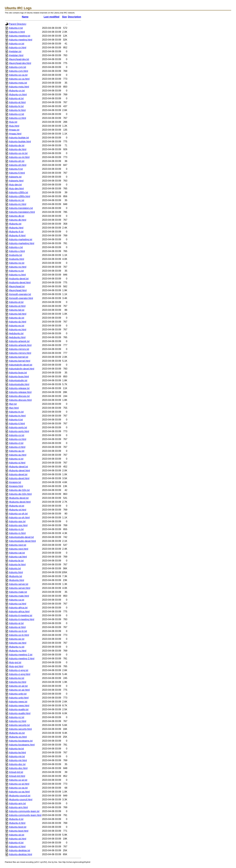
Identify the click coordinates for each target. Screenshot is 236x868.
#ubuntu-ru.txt (16, 271)
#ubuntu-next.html (19, 549)
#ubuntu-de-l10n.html (20, 494)
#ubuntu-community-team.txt (24, 811)
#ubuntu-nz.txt (16, 717)
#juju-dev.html (16, 189)
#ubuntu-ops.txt (17, 521)
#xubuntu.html (16, 259)
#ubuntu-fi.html (17, 173)
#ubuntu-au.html (18, 455)
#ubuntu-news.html (19, 706)
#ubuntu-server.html (19, 588)
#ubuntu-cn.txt (16, 44)
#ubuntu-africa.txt (18, 608)
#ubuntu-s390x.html (19, 196)
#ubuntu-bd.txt (17, 310)
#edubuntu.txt (16, 333)
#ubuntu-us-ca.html (19, 79)
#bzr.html (14, 408)
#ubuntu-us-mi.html (19, 157)
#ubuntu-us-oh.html (19, 518)
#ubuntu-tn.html (17, 416)
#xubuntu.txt (15, 255)
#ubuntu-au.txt (17, 451)
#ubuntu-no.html (18, 267)
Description (75, 17)
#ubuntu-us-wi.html (19, 784)
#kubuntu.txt (15, 576)
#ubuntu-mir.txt (17, 756)
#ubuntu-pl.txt (16, 302)
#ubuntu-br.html (17, 565)
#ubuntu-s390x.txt (18, 192)
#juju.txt (13, 122)
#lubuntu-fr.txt (16, 232)
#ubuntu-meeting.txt (19, 36)
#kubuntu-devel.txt (19, 498)
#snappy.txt (15, 482)
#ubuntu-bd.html (18, 314)
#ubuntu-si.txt (16, 459)
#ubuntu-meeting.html (21, 40)
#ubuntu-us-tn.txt (18, 631)
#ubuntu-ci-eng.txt (19, 670)
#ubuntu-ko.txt (16, 678)
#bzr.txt (13, 404)
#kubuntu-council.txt (20, 796)
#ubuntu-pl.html (17, 306)
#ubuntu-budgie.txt (19, 138)
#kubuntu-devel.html (20, 502)
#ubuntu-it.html (17, 424)
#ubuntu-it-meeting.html (22, 619)
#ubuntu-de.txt (17, 145)
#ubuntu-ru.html (17, 275)
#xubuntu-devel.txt (19, 279)
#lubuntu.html (16, 228)
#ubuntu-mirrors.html (20, 353)
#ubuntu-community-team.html (25, 815)
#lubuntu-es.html (18, 737)
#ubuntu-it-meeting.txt (21, 615)
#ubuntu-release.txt (19, 388)
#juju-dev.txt (15, 185)
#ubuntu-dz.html (18, 322)
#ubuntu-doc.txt (17, 764)
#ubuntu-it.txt (16, 420)
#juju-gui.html (16, 666)
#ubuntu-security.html (20, 729)
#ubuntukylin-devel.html (22, 369)
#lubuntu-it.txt (16, 819)
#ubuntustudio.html (19, 384)
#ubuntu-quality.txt (19, 709)
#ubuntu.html (16, 572)
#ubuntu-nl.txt (16, 843)
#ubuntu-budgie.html (20, 142)
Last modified (51, 17)
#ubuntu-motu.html (19, 87)
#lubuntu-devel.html (19, 471)
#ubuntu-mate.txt (18, 592)
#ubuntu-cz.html (17, 118)
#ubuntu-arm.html (18, 807)
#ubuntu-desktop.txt (19, 850)
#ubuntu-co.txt (16, 435)
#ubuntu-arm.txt (17, 803)
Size (64, 17)
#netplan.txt (15, 51)
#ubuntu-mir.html (18, 760)
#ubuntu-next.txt (18, 545)
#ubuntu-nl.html (17, 847)
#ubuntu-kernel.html (19, 361)
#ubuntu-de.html (18, 149)
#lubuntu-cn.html (18, 95)
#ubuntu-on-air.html (19, 690)
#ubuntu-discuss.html (20, 400)
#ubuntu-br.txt (16, 561)
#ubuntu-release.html (20, 392)
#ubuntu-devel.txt (18, 474)
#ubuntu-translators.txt (21, 208)
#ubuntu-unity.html (19, 698)
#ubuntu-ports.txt (18, 427)
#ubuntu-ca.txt (16, 600)
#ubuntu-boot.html (19, 831)
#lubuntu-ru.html (18, 651)
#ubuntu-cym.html (18, 71)
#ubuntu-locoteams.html (22, 745)
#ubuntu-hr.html (17, 110)
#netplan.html (16, 55)
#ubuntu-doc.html (18, 768)
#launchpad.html (18, 290)
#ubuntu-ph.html (18, 165)
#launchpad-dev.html (20, 63)
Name (25, 17)
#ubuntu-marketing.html (22, 243)
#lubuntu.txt (15, 224)
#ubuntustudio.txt (18, 380)
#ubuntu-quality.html (20, 713)
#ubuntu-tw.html (17, 753)
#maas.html (15, 134)
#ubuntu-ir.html (17, 32)
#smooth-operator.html (21, 298)
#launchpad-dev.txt (19, 59)
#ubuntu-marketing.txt (21, 239)
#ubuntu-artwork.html (20, 345)
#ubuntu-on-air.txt (18, 686)
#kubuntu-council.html (21, 800)
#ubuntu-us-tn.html (19, 635)
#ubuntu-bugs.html (19, 377)
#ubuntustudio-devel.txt (21, 537)
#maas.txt (14, 130)
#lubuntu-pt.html (18, 510)
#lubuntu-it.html (17, 823)
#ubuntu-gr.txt (16, 623)
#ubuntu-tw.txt (16, 749)
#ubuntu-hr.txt (16, 106)
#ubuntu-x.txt (16, 247)
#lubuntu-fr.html (17, 236)
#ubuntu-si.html (17, 463)
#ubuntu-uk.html (18, 839)
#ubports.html (16, 181)
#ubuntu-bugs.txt (18, 373)
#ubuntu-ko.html (18, 682)
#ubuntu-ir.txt (16, 28)
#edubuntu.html (17, 337)
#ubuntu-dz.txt (16, 318)
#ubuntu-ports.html (19, 431)
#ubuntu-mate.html (19, 596)
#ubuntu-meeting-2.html (22, 659)
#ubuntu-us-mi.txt (18, 153)
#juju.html (14, 126)
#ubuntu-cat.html (18, 557)
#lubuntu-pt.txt (16, 506)
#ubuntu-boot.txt (18, 827)
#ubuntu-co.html (18, 439)
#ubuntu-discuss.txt (19, 396)
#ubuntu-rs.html (17, 533)
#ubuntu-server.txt (19, 584)
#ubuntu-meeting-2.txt (21, 655)
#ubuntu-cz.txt (16, 114)
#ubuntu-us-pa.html (19, 792)
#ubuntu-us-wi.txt (18, 780)
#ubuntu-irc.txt (16, 200)
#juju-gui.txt (15, 662)
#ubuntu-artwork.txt (19, 341)
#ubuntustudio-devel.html (22, 541)
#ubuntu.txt (15, 568)
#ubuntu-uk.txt (16, 835)
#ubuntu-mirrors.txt (19, 349)
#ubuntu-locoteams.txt (21, 741)
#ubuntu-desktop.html (20, 854)
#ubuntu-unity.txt (18, 694)
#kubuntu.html (16, 580)
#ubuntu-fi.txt (16, 169)
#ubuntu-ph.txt (17, 161)
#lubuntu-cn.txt (17, 91)
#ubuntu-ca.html (18, 604)
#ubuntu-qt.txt (16, 98)
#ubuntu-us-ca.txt (18, 75)
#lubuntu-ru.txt (17, 647)
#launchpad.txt (17, 286)
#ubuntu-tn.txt (16, 412)
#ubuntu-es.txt (16, 326)
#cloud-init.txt (16, 772)
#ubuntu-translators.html (22, 212)
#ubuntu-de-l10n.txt (19, 490)
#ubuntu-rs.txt (16, 529)
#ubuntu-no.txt (17, 263)
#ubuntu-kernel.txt (19, 357)
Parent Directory (18, 24)
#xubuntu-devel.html (20, 283)
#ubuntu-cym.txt (17, 67)
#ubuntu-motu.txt (18, 83)
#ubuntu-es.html (18, 330)
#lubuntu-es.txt (17, 733)
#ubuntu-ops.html (18, 525)
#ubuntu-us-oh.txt (18, 514)
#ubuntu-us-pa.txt (18, 788)
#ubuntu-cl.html (17, 447)
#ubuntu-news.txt (18, 702)
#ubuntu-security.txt (19, 725)
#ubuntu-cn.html (18, 48)
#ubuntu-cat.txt (17, 553)
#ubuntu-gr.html (17, 627)
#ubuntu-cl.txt (16, 443)
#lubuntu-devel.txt (18, 467)
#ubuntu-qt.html (17, 102)
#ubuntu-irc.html (18, 204)
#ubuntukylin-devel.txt (21, 365)
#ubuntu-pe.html (18, 643)
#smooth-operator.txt (20, 294)
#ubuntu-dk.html (18, 220)
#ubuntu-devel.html (19, 478)
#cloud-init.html (17, 776)
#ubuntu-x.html (17, 251)
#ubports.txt (15, 177)
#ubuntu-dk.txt (16, 216)
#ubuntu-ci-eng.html (19, 674)
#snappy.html (16, 486)
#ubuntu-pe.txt (17, 639)
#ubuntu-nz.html (18, 721)
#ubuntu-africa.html (19, 612)
